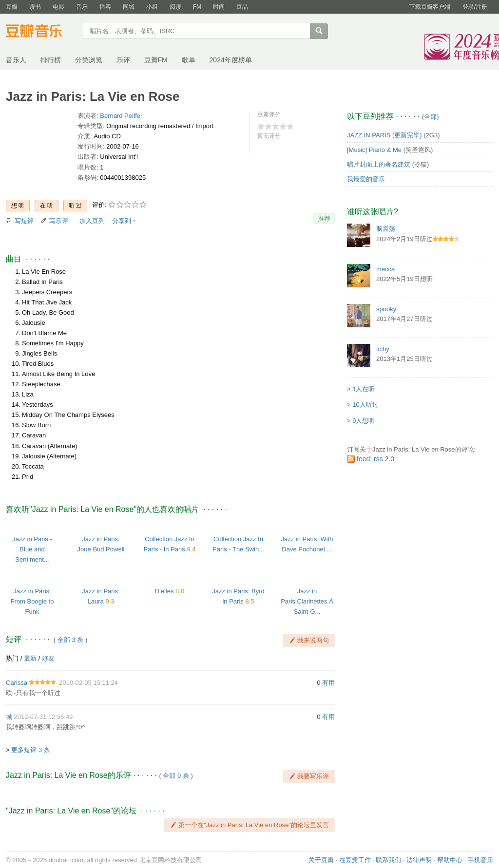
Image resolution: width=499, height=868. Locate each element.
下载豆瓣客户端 (430, 7)
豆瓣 (12, 7)
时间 (219, 7)
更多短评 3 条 (30, 750)
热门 (12, 658)
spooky (386, 309)
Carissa (17, 683)
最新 (30, 658)
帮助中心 (450, 860)
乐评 (123, 60)
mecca (385, 269)
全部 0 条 (176, 776)
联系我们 (388, 860)
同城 (129, 7)
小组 (152, 7)
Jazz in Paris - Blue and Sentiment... (32, 549)
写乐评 (59, 221)
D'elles (164, 591)
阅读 (175, 7)
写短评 (24, 221)
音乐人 (16, 60)
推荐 (324, 218)
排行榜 (51, 60)
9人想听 (364, 421)
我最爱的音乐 (366, 179)
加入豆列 (92, 221)
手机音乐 (480, 860)
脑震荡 (386, 229)
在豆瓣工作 (355, 860)
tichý (383, 349)
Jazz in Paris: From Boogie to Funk (32, 601)
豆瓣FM (156, 60)
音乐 (82, 7)
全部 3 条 (70, 640)
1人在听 (364, 389)
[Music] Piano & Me (374, 150)
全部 (430, 117)
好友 (48, 658)
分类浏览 (89, 60)
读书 (35, 7)
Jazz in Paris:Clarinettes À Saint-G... (307, 601)
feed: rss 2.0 (375, 459)
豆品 (242, 7)
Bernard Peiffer (121, 116)
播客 (105, 7)
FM (197, 7)
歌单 (189, 60)
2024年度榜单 (231, 60)
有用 (328, 683)
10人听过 (365, 405)
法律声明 (419, 860)
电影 (58, 7)
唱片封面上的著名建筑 (379, 164)
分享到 (122, 221)
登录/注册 (475, 7)
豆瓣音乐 (41, 32)
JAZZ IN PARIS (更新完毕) (384, 135)
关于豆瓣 (321, 860)
